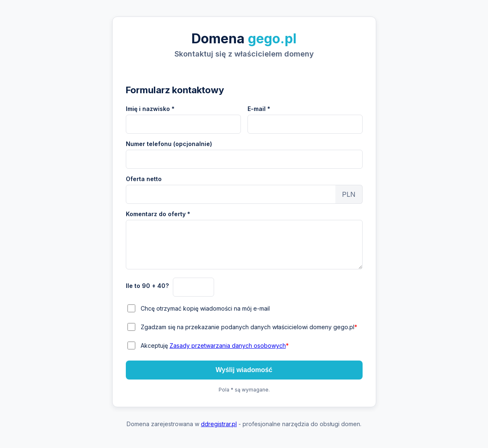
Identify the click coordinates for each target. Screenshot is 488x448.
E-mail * (259, 109)
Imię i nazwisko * (150, 109)
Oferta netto (144, 179)
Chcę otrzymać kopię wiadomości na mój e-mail (205, 308)
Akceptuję (215, 345)
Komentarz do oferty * (158, 214)
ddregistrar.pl (219, 424)
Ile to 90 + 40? (147, 286)
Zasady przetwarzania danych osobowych (228, 345)
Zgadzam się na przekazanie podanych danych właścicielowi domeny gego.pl (249, 327)
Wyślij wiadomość (244, 370)
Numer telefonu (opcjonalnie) (169, 144)
